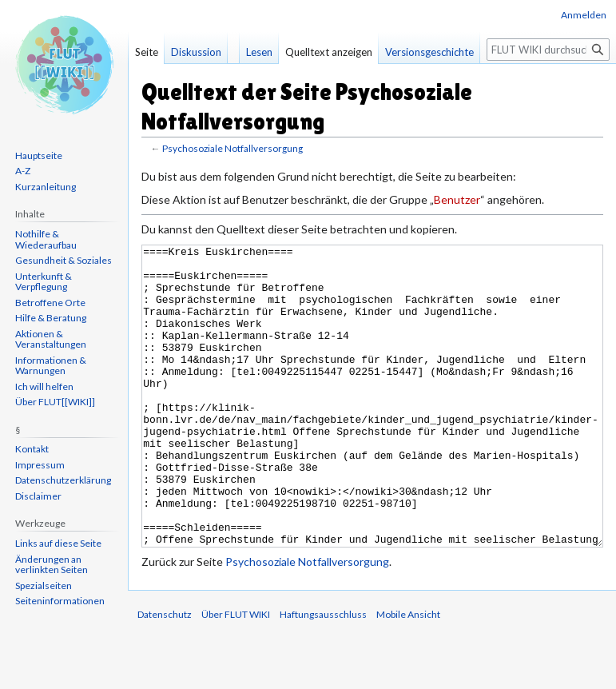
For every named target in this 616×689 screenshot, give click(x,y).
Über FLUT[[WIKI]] (55, 402)
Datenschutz (165, 674)
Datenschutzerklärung (63, 480)
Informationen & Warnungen (51, 366)
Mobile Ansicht (408, 674)
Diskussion (196, 52)
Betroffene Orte (50, 303)
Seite (147, 52)
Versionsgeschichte (429, 52)
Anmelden (584, 15)
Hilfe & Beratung (51, 318)
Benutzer (457, 199)
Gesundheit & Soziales (64, 260)
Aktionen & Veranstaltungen (51, 339)
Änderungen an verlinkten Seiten (52, 565)
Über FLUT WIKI (236, 674)
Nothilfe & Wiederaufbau (46, 239)
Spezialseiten (44, 585)
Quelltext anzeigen (329, 52)
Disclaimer (38, 496)
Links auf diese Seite (58, 543)
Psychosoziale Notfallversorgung (232, 148)
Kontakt (32, 449)
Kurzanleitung (46, 187)
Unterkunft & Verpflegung (44, 282)
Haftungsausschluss (323, 674)
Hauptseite (39, 155)
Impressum (40, 465)
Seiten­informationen (60, 601)
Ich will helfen (44, 386)
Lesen (259, 52)
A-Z (23, 171)
